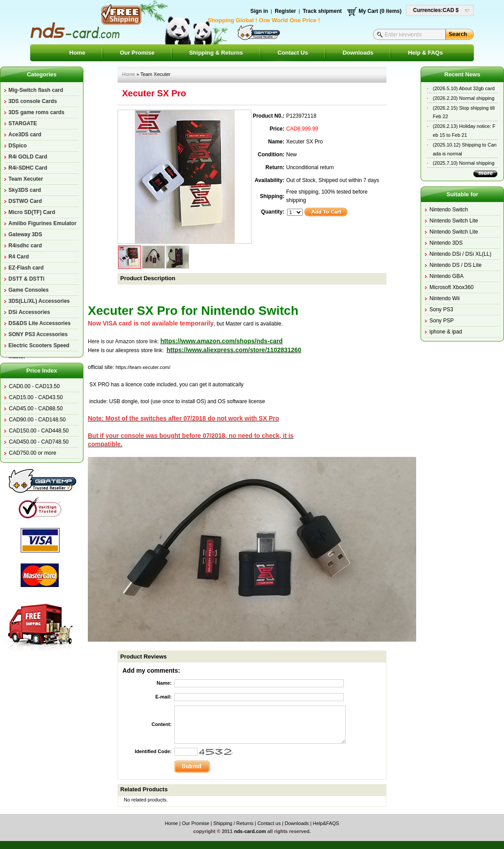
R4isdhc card (25, 246)
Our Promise (137, 53)
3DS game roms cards (36, 112)
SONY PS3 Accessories (38, 334)
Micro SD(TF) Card (32, 212)
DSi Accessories (29, 312)
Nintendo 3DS (446, 243)
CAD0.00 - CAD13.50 (34, 386)
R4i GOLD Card (28, 157)
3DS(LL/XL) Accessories (39, 301)
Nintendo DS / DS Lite (455, 265)
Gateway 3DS (25, 234)
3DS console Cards (33, 101)
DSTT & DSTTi (26, 279)
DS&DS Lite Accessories (39, 323)
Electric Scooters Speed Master (39, 347)
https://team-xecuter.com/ (143, 367)
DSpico (18, 146)
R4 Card (19, 257)
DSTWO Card (25, 201)
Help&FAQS (326, 823)
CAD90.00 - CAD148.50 (37, 420)
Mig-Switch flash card (36, 90)
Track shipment (322, 11)
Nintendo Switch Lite (454, 221)
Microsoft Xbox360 (451, 287)
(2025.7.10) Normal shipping (464, 163)
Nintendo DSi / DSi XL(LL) (460, 254)
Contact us (269, 823)
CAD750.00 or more (33, 453)
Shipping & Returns (216, 53)
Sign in (259, 11)
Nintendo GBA (447, 276)
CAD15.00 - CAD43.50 (36, 397)
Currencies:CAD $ (436, 10)
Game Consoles (29, 290)
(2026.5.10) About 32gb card (464, 88)
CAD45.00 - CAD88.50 (36, 409)
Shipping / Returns (234, 823)
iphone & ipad (446, 332)
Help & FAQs (425, 53)
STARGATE (23, 123)
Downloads (358, 53)
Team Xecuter (26, 179)
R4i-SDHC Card (28, 168)
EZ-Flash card (26, 268)
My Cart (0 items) (380, 11)
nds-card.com (250, 831)
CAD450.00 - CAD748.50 (39, 442)
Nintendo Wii (445, 298)
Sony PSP (442, 321)
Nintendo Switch (449, 210)
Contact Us (293, 53)
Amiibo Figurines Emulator (42, 223)
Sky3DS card (25, 190)
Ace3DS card (25, 135)
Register (285, 11)
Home (77, 53)
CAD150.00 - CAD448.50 (39, 431)
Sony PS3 (441, 309)
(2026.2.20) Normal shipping (464, 98)
